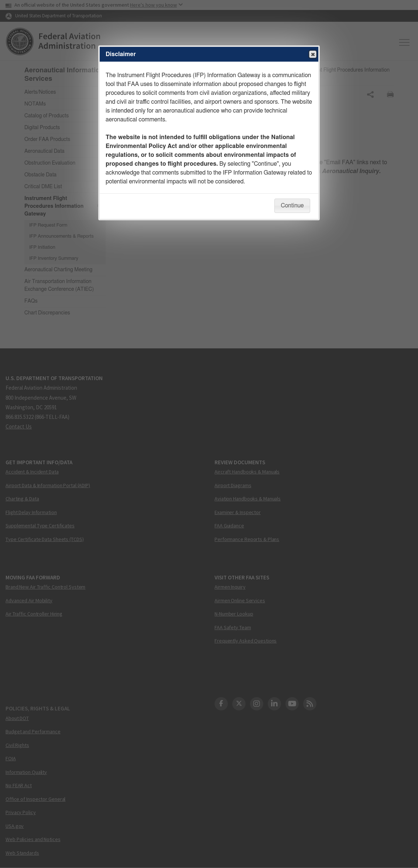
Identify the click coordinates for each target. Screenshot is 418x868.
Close (312, 55)
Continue (292, 206)
